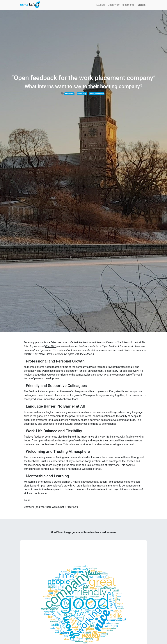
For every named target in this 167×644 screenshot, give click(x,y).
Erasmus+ (70, 94)
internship (82, 94)
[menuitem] (101, 5)
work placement (97, 94)
